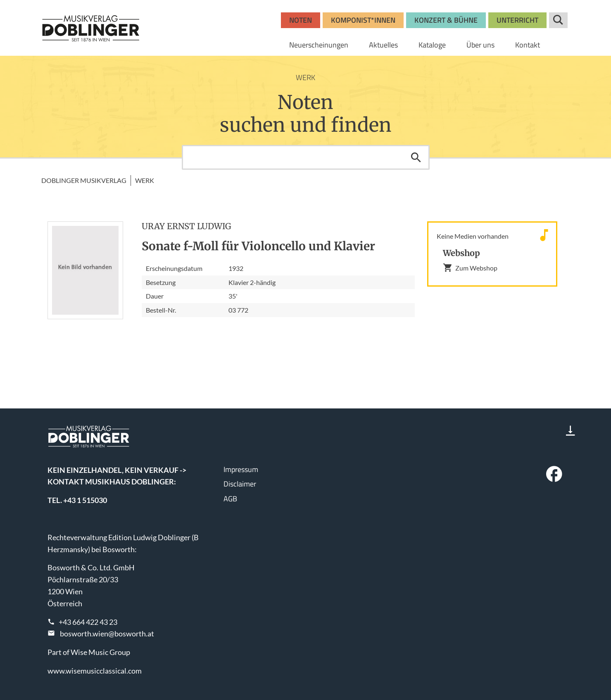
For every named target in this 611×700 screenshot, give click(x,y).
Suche (558, 20)
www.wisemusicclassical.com (95, 671)
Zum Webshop (470, 268)
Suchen (416, 157)
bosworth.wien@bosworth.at (107, 634)
